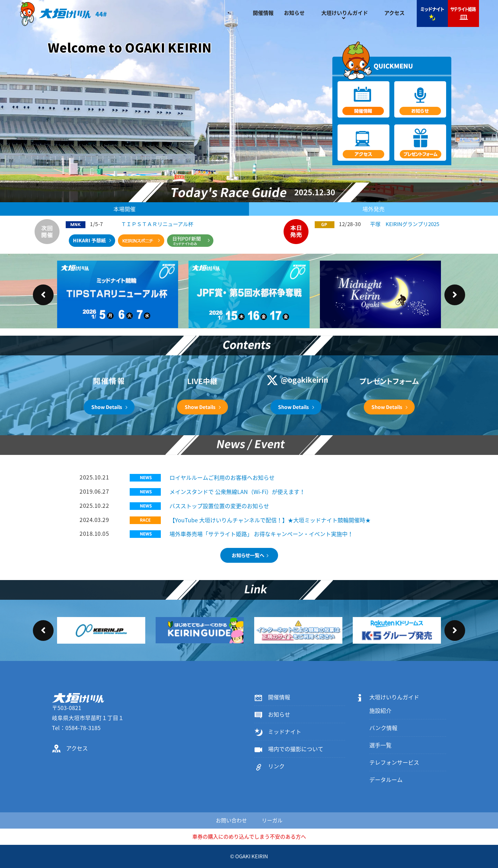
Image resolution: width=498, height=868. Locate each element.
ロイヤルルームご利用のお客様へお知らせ (222, 477)
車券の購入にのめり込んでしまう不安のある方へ (249, 837)
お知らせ (294, 13)
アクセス (394, 13)
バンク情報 (383, 728)
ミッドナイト (278, 731)
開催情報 (263, 13)
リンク (269, 766)
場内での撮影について (289, 749)
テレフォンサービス (394, 762)
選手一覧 (380, 745)
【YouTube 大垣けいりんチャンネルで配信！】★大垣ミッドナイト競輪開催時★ (270, 520)
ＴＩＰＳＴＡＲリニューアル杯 (157, 224)
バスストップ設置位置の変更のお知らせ (219, 506)
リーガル (272, 820)
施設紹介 (380, 710)
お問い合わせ (231, 820)
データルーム (386, 780)
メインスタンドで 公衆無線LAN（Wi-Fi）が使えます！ (237, 492)
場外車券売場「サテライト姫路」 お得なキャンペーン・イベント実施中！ (261, 534)
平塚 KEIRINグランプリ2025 (405, 224)
